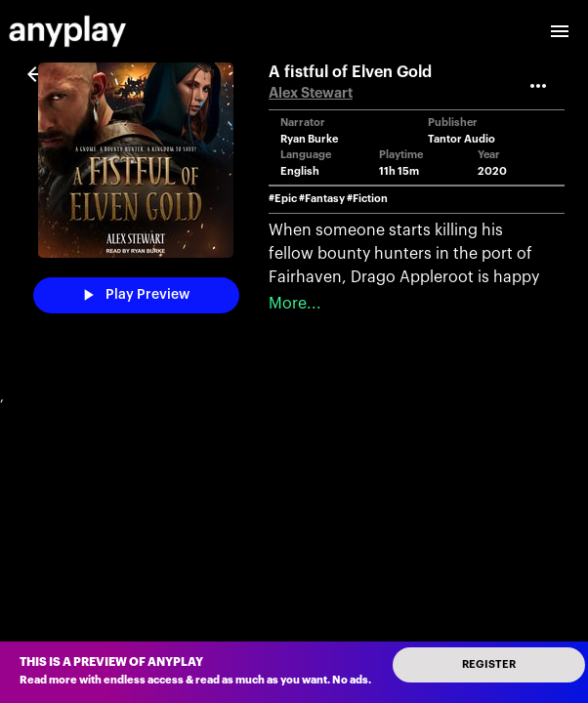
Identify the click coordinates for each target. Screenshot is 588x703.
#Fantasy (322, 199)
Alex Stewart (311, 93)
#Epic (283, 199)
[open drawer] (560, 31)
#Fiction (367, 199)
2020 (492, 171)
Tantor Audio (462, 139)
